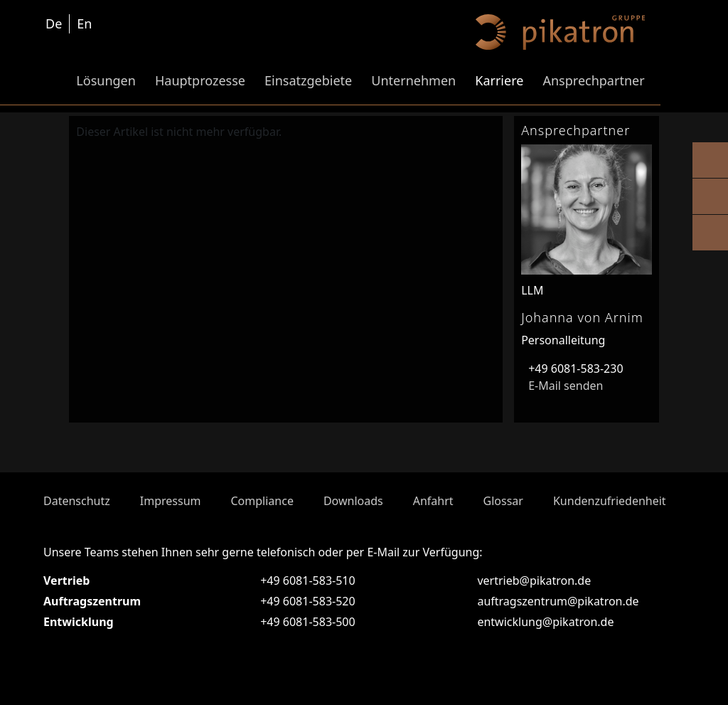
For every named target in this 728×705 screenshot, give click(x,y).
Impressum (171, 501)
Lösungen (106, 80)
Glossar (503, 501)
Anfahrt (433, 501)
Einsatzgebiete (308, 80)
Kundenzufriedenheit (610, 501)
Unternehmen (413, 80)
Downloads (353, 501)
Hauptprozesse (200, 80)
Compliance (262, 501)
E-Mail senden (562, 386)
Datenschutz (77, 501)
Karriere (499, 80)
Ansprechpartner (593, 80)
